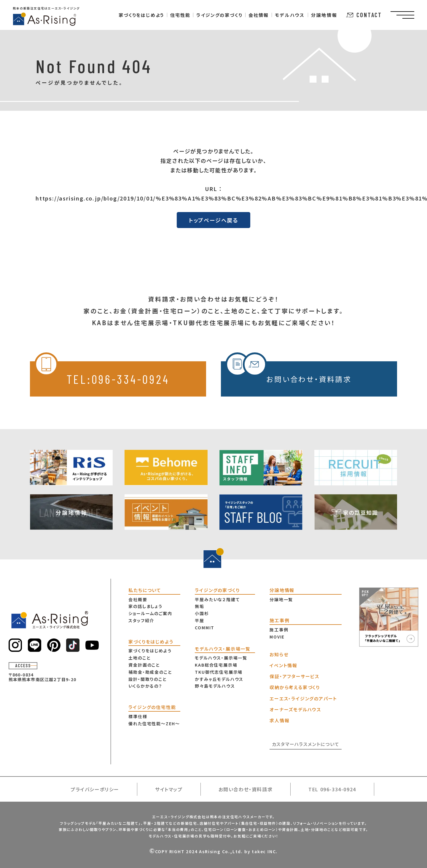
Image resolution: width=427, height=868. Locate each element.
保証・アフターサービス (294, 676)
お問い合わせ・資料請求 (288, 373)
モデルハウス (290, 15)
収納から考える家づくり (295, 687)
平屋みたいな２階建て (217, 599)
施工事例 (279, 630)
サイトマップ (169, 789)
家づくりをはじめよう (150, 651)
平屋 (200, 620)
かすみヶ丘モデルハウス (219, 679)
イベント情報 (283, 665)
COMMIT (205, 628)
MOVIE (277, 637)
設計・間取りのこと (147, 679)
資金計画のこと (144, 665)
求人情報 (279, 720)
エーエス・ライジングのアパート (303, 698)
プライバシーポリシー (95, 789)
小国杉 (202, 613)
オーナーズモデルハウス (295, 709)
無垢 (200, 606)
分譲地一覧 (281, 599)
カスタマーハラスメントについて (306, 744)
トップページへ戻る (213, 220)
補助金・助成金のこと (150, 672)
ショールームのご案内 (150, 613)
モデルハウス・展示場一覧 (221, 658)
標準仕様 (138, 716)
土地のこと (139, 658)
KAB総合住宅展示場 (216, 665)
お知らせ (279, 654)
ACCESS (23, 665)
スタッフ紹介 (141, 620)
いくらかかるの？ (145, 686)
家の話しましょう (145, 606)
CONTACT (364, 15)
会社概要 (138, 599)
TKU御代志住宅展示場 (219, 672)
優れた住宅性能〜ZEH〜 (154, 723)
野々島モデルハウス (215, 686)
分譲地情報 (324, 15)
